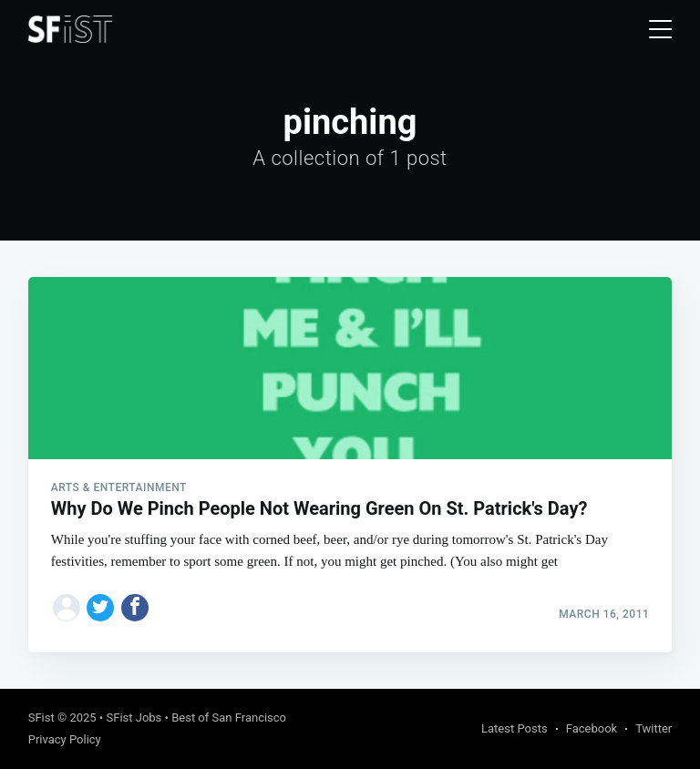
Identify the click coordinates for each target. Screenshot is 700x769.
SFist (41, 718)
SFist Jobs (134, 718)
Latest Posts (515, 728)
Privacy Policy (65, 739)
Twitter (654, 728)
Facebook (592, 728)
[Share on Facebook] (135, 608)
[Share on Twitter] (100, 608)
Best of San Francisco (229, 718)
